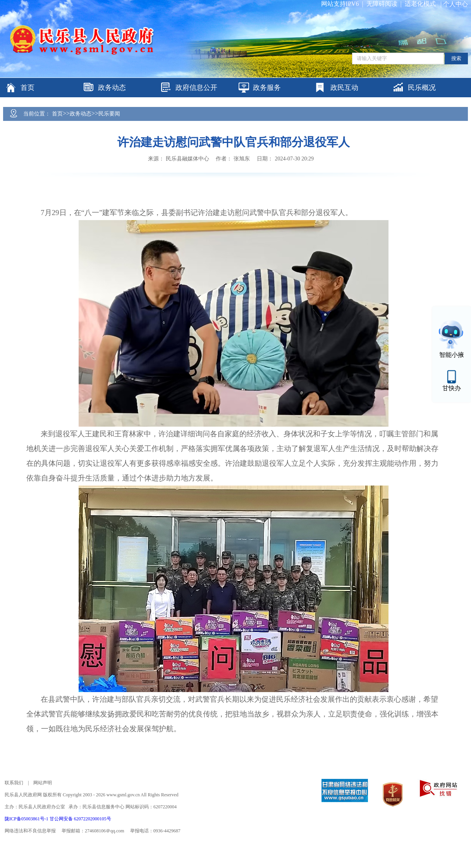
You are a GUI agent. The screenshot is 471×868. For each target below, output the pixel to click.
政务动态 (81, 114)
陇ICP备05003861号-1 (27, 819)
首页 (57, 114)
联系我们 (14, 783)
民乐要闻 (109, 114)
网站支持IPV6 (340, 4)
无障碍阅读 (382, 4)
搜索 (456, 58)
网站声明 (43, 783)
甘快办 (452, 388)
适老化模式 (420, 4)
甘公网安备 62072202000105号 (80, 819)
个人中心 (456, 4)
